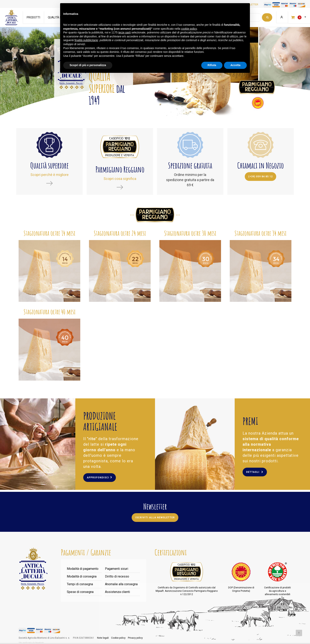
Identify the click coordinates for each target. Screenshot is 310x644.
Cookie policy (118, 638)
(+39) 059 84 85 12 (260, 177)
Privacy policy (135, 638)
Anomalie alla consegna (121, 584)
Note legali (103, 638)
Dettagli (255, 472)
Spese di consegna (80, 592)
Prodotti (34, 18)
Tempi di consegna (80, 584)
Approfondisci (100, 478)
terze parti (125, 32)
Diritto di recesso (117, 576)
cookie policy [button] (189, 29)
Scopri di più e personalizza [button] (88, 65)
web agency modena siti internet (31, 643)
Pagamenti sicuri (117, 569)
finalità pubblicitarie (86, 40)
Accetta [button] (235, 65)
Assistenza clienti (117, 592)
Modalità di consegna (82, 576)
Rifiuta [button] (212, 65)
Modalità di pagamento (83, 569)
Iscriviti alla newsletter (155, 518)
